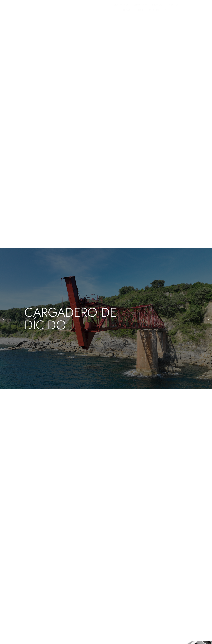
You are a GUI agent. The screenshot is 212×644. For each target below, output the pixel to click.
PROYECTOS (99, 6)
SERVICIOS (82, 6)
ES (172, 6)
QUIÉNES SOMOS (62, 6)
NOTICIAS (130, 6)
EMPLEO (144, 6)
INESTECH (115, 6)
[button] (3, 318)
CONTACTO (158, 6)
